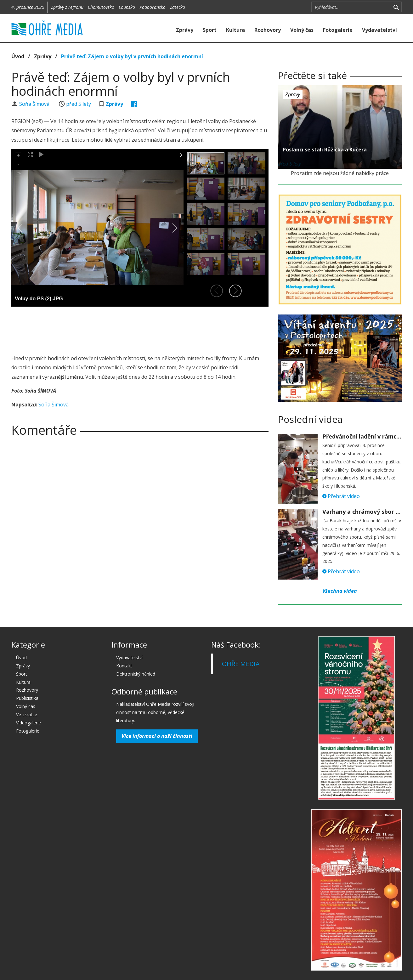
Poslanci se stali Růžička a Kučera (325, 150)
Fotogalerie (338, 30)
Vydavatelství (379, 30)
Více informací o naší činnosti (157, 736)
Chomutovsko (101, 7)
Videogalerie (28, 723)
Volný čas (302, 30)
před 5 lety (79, 104)
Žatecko (178, 7)
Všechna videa (340, 591)
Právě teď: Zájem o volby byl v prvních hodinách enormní (132, 56)
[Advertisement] (140, 329)
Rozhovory (268, 30)
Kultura (235, 30)
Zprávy (185, 30)
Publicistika (27, 698)
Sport (210, 30)
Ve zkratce (27, 714)
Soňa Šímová (35, 104)
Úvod (18, 56)
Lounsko (127, 7)
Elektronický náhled (136, 674)
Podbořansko (153, 7)
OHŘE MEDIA (241, 664)
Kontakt (124, 666)
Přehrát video (341, 496)
